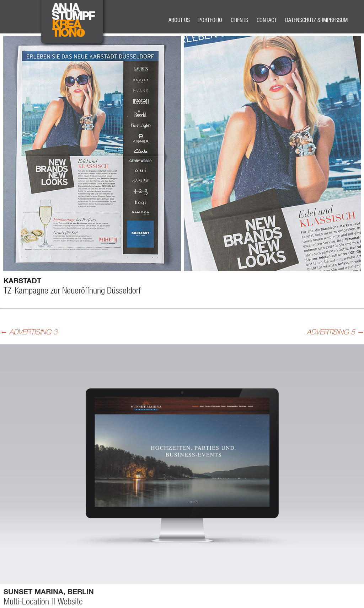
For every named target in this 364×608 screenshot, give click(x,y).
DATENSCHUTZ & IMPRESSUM (316, 20)
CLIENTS (239, 20)
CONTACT (267, 20)
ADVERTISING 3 (29, 332)
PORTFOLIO (210, 20)
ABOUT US (179, 20)
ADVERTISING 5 (335, 332)
